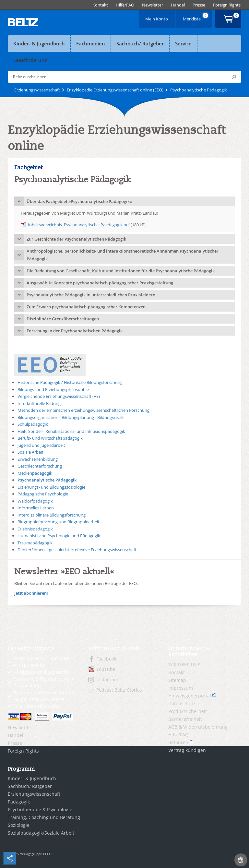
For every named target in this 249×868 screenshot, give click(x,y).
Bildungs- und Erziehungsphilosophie (53, 389)
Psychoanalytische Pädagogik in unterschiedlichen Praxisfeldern (91, 295)
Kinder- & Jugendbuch (39, 43)
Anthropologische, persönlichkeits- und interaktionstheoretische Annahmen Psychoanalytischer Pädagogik (123, 255)
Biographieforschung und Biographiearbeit (59, 522)
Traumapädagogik (35, 543)
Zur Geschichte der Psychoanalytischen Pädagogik (76, 239)
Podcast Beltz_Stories (119, 690)
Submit (234, 77)
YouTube (106, 669)
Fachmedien (91, 43)
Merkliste (196, 17)
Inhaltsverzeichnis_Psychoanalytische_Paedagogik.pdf (79, 225)
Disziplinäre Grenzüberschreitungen (63, 319)
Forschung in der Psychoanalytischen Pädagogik (75, 331)
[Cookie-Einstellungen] (241, 860)
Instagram (107, 679)
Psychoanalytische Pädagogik (47, 480)
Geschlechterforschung (40, 466)
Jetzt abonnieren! (31, 593)
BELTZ (23, 22)
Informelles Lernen (36, 508)
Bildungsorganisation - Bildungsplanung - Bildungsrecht (71, 417)
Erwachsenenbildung (38, 459)
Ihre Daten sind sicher (37, 706)
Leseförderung (30, 60)
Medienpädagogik (35, 473)
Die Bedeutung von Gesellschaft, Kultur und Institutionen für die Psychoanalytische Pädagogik (121, 271)
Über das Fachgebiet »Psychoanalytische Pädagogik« (79, 201)
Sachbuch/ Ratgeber (140, 43)
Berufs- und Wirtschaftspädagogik (50, 438)
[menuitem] (100, 5)
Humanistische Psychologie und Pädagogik (59, 536)
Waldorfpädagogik (35, 501)
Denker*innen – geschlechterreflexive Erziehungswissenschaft (77, 550)
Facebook (106, 659)
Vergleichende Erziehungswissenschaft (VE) (59, 396)
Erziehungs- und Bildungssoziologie (51, 487)
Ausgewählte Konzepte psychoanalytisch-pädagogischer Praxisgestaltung (100, 283)
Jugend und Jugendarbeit (41, 445)
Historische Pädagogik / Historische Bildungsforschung (70, 382)
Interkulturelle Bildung (39, 403)
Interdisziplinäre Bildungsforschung (52, 515)
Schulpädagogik (33, 424)
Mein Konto (157, 17)
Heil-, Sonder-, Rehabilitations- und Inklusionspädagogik (71, 431)
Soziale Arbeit (30, 452)
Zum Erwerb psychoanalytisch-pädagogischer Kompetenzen (86, 307)
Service (183, 43)
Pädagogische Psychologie (43, 494)
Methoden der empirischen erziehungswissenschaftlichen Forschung (83, 410)
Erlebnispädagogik (35, 529)
